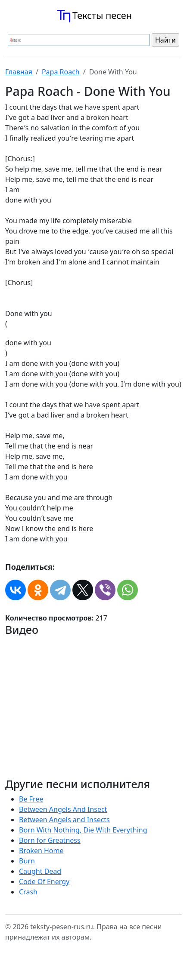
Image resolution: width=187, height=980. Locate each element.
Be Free (31, 799)
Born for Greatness (50, 840)
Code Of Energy (44, 882)
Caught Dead (40, 871)
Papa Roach (61, 72)
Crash (28, 892)
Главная (19, 72)
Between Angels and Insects (64, 820)
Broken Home (41, 851)
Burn (27, 861)
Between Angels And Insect (63, 809)
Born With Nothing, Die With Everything (83, 830)
